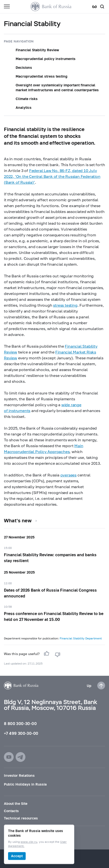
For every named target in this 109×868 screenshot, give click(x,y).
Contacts (11, 811)
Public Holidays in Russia (25, 784)
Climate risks (27, 99)
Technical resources (21, 818)
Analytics (24, 107)
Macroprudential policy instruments (46, 59)
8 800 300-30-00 (20, 723)
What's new (18, 520)
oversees (68, 475)
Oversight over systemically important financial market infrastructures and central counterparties (57, 87)
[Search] (102, 7)
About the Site (16, 803)
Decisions (24, 67)
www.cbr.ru (29, 842)
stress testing (65, 305)
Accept (17, 856)
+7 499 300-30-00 (21, 733)
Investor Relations (19, 775)
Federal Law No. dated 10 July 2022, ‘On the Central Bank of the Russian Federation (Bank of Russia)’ (52, 176)
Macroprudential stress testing (42, 76)
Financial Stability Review (37, 50)
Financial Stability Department (81, 638)
